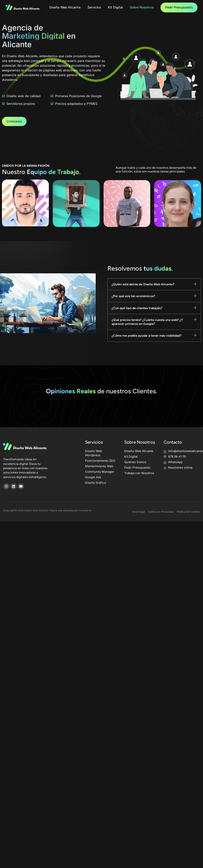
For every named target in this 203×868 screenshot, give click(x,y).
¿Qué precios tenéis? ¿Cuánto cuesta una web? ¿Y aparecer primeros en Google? (147, 329)
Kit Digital (115, 7)
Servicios (94, 7)
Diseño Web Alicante (65, 7)
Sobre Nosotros (142, 7)
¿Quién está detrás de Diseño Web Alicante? (143, 292)
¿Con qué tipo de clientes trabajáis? (137, 316)
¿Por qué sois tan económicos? (133, 304)
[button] (154, 292)
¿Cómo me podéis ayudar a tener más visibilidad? (146, 343)
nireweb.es (85, 520)
